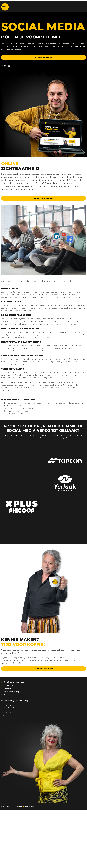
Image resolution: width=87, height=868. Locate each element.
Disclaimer (29, 807)
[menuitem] (14, 682)
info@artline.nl (7, 715)
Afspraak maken (44, 57)
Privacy (19, 807)
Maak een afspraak (43, 198)
